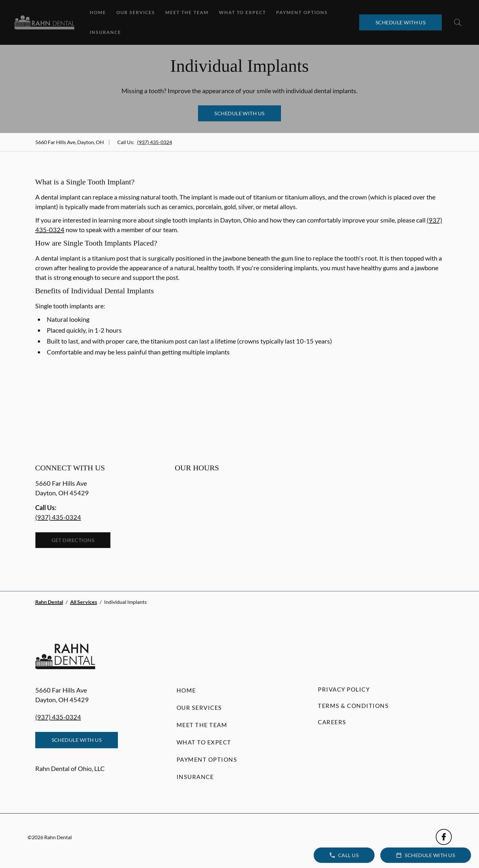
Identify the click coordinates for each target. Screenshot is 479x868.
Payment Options (302, 12)
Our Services (136, 12)
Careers (332, 722)
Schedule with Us (401, 22)
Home (98, 12)
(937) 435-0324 (155, 142)
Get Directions (73, 540)
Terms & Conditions (353, 706)
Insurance (105, 32)
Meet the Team (187, 12)
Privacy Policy (344, 689)
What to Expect (242, 12)
